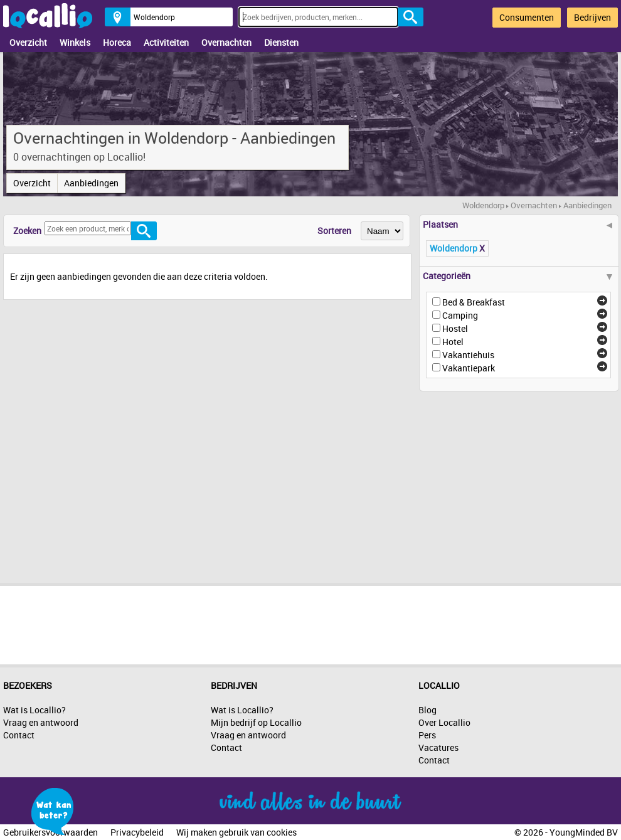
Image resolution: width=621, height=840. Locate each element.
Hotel (453, 342)
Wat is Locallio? (34, 710)
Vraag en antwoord (41, 722)
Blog (427, 710)
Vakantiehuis (468, 355)
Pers (427, 735)
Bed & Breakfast (474, 302)
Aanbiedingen (91, 183)
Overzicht (28, 42)
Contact (19, 735)
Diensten (281, 42)
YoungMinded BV (584, 832)
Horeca (117, 42)
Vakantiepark (469, 368)
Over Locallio (444, 722)
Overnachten (226, 42)
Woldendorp (483, 205)
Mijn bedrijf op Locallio (256, 722)
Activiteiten (166, 42)
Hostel (455, 328)
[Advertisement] (502, 482)
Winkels (75, 42)
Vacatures (438, 747)
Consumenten (527, 17)
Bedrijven (592, 17)
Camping (460, 315)
